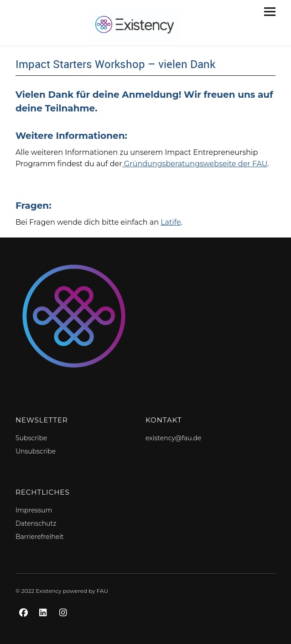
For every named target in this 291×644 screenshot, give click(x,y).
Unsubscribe (36, 451)
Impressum (34, 510)
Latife (171, 222)
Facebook (25, 623)
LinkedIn (45, 623)
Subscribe (31, 438)
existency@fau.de (173, 438)
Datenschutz (36, 523)
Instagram (65, 623)
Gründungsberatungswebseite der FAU (195, 164)
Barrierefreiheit (40, 537)
